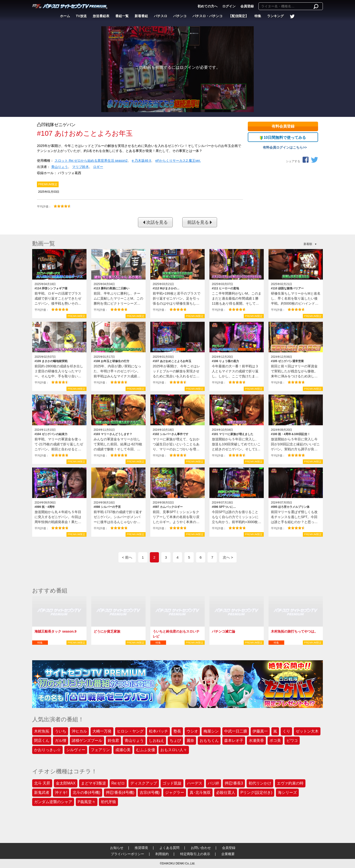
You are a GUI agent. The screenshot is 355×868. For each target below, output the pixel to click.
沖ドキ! (61, 793)
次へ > (228, 557)
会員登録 (247, 6)
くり (286, 731)
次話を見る (155, 222)
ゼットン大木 (307, 731)
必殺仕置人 (226, 793)
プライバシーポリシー (127, 854)
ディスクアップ (144, 783)
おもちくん (209, 741)
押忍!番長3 (234, 783)
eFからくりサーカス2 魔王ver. (178, 161)
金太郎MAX (66, 783)
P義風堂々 (87, 802)
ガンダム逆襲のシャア (53, 802)
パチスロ (161, 16)
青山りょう (60, 167)
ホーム (65, 16)
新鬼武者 (42, 793)
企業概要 (228, 854)
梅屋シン (211, 731)
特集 (258, 16)
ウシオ (192, 731)
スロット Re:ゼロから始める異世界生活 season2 (91, 161)
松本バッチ (158, 731)
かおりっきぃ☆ (47, 750)
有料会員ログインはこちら (283, 147)
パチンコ (180, 16)
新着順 (308, 244)
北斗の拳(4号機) (86, 793)
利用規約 (162, 854)
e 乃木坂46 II (141, 161)
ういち (61, 731)
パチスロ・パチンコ (208, 16)
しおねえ (157, 741)
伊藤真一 (260, 731)
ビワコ (292, 741)
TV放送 (81, 16)
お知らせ (117, 848)
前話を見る (200, 222)
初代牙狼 (108, 802)
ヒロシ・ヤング (130, 731)
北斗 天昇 (42, 783)
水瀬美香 (256, 741)
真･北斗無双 (200, 793)
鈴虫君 (113, 741)
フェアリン (100, 750)
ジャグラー (175, 793)
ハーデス (195, 783)
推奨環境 (141, 848)
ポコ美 (275, 741)
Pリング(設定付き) (256, 793)
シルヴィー (76, 750)
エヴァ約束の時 (290, 783)
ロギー (98, 167)
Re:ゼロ (118, 783)
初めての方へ (208, 6)
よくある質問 (169, 848)
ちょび (175, 741)
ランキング (275, 16)
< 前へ (127, 557)
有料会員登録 (283, 126)
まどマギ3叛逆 (94, 783)
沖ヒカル (79, 731)
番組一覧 (122, 16)
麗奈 (190, 741)
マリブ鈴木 (81, 167)
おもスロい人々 (174, 750)
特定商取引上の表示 (195, 854)
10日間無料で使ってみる (283, 138)
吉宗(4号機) (150, 793)
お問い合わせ (201, 848)
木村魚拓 (42, 731)
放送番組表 (101, 16)
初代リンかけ (260, 783)
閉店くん (42, 741)
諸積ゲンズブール (87, 741)
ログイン (229, 6)
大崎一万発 (102, 731)
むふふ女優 (146, 750)
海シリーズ (287, 793)
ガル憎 (61, 741)
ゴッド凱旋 (172, 783)
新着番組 (141, 16)
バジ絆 (213, 783)
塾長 (177, 731)
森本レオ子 (234, 741)
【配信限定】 (238, 16)
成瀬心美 (123, 750)
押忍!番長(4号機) (120, 793)
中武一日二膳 (236, 731)
